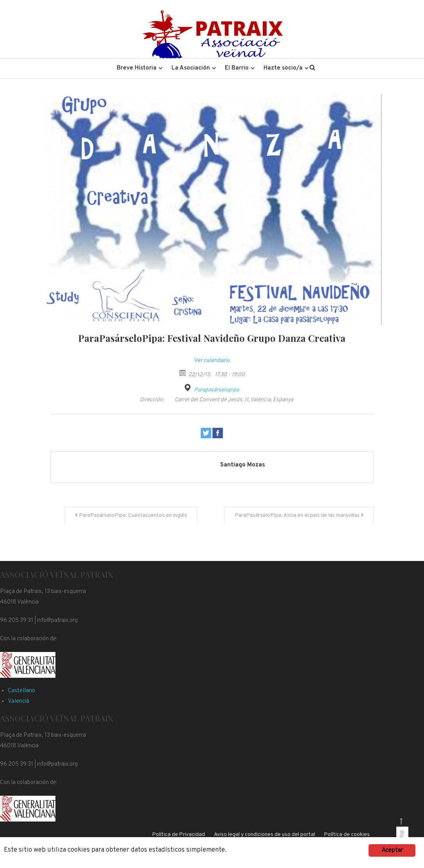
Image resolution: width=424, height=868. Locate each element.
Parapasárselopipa (216, 390)
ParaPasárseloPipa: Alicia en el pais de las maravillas (297, 515)
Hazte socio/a (283, 68)
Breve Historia (137, 68)
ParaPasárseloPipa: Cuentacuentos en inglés (133, 515)
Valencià (19, 701)
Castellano (21, 691)
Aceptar (392, 850)
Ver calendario (212, 361)
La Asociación (191, 68)
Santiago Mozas (243, 465)
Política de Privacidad (179, 835)
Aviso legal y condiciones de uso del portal (265, 835)
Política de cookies (347, 835)
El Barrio (237, 68)
